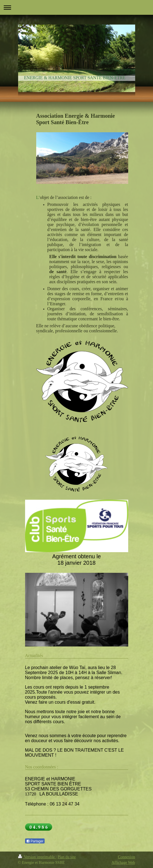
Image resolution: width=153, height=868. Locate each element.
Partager (35, 841)
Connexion (126, 857)
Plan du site (66, 857)
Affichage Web (123, 863)
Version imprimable (37, 857)
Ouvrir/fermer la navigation (76, 7)
